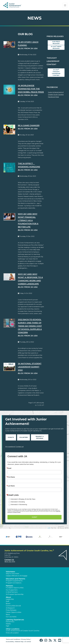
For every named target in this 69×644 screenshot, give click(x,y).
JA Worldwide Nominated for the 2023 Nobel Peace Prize (31, 89)
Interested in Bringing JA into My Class (23, 499)
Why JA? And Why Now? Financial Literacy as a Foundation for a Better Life (28, 220)
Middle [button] (8, 624)
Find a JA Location (12, 633)
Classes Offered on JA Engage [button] (17, 576)
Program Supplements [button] (14, 581)
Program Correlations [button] (14, 583)
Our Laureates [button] (11, 617)
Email (9, 468)
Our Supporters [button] (12, 590)
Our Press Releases (56, 43)
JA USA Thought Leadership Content (56, 73)
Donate (11, 437)
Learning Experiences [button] (15, 620)
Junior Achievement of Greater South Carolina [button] (23, 631)
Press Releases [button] (11, 610)
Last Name (11, 486)
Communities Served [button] (13, 606)
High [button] (8, 626)
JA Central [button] (28, 642)
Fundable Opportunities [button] (15, 588)
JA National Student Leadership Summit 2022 (30, 367)
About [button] (8, 597)
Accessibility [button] (10, 642)
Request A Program (40, 437)
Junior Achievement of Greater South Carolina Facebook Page (56, 94)
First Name (11, 477)
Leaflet (49, 528)
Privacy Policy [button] (26, 639)
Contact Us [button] (9, 560)
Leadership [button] (10, 599)
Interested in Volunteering (19, 505)
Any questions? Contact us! (14, 447)
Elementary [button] (10, 622)
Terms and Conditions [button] (13, 639)
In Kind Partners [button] (12, 592)
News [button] (8, 615)
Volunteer (23, 437)
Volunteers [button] (10, 572)
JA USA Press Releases (56, 47)
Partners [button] (9, 586)
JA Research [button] (10, 608)
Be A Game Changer (29, 125)
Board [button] (8, 604)
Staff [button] (8, 601)
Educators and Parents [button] (15, 579)
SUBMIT (34, 517)
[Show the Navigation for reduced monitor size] (65, 5)
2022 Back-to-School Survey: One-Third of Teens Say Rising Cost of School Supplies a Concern (30, 326)
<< (36, 405)
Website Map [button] (19, 642)
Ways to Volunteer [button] (13, 574)
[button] (42, 640)
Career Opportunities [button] (14, 612)
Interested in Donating (18, 502)
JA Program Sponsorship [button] (15, 594)
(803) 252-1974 (10, 562)
